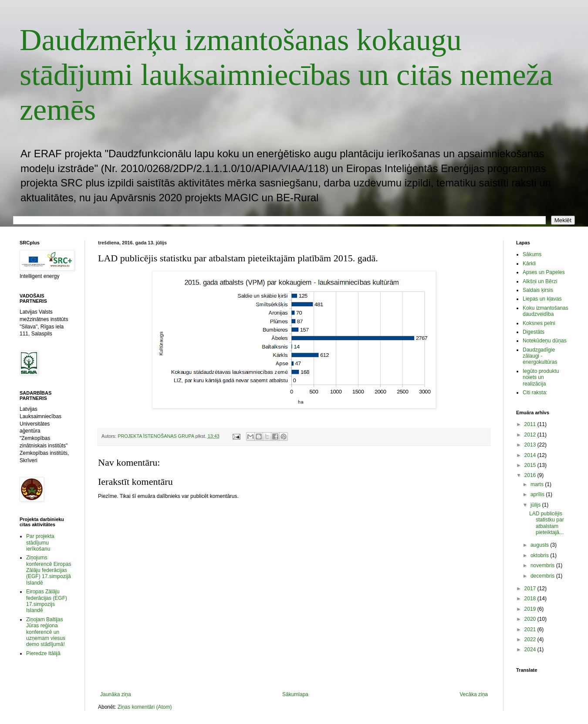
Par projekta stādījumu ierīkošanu (40, 543)
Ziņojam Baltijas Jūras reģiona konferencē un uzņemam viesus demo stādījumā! (46, 632)
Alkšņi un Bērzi (540, 281)
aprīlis (538, 494)
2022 (531, 639)
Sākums (532, 254)
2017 (531, 589)
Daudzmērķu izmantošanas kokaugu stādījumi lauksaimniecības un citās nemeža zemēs (286, 75)
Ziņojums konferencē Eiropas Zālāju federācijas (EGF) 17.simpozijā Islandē (49, 570)
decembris (543, 576)
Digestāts (534, 332)
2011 (531, 424)
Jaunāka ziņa (116, 694)
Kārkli (529, 264)
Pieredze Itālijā (43, 653)
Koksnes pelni (539, 323)
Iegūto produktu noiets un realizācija (541, 377)
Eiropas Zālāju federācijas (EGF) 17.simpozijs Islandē (47, 601)
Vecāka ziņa (474, 694)
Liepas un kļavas (542, 299)
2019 (531, 609)
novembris (543, 565)
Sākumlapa (295, 694)
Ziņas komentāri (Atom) (145, 707)
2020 (531, 619)
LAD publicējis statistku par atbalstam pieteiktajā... (547, 523)
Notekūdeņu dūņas (545, 341)
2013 (531, 445)
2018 (531, 599)
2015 (531, 465)
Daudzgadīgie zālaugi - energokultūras (540, 356)
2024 (531, 650)
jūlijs (536, 505)
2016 (531, 475)
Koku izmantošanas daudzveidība (546, 311)
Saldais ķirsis (538, 290)
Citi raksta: (535, 392)
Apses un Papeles (544, 272)
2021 (531, 629)
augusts (540, 545)
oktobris (540, 555)
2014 (531, 455)
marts (538, 484)
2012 (531, 435)
